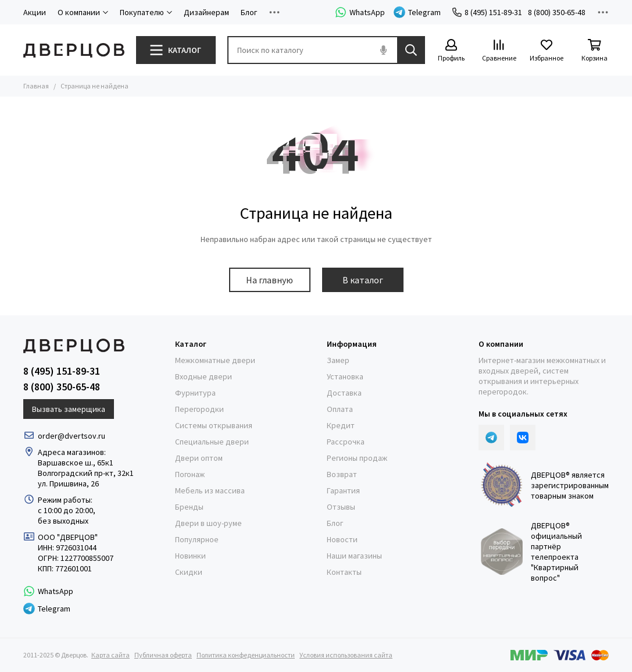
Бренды (189, 507)
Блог (249, 12)
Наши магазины (354, 556)
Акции (35, 12)
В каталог (363, 280)
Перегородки (199, 409)
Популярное (197, 539)
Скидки (189, 572)
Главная (36, 86)
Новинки (190, 556)
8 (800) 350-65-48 (557, 12)
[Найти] (411, 50)
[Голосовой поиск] (383, 50)
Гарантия (343, 490)
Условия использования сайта (346, 655)
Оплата (340, 409)
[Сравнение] (499, 51)
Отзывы (341, 507)
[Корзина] (594, 51)
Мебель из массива (210, 490)
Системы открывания (214, 425)
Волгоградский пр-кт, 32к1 (86, 473)
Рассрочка (346, 442)
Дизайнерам (206, 12)
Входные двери (203, 376)
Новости (342, 539)
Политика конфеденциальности (246, 655)
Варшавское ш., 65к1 (76, 463)
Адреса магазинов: (73, 452)
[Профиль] (451, 51)
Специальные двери (212, 442)
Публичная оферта (163, 655)
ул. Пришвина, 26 (68, 483)
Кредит (341, 425)
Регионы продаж (357, 458)
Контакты (344, 572)
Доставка (344, 393)
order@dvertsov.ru (72, 436)
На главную (269, 280)
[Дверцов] (74, 50)
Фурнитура (195, 393)
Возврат (342, 474)
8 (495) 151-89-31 (487, 12)
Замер (338, 360)
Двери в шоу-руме (208, 523)
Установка (345, 376)
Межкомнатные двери (215, 360)
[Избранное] (547, 51)
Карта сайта (110, 655)
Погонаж (190, 474)
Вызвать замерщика (69, 409)
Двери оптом (199, 458)
